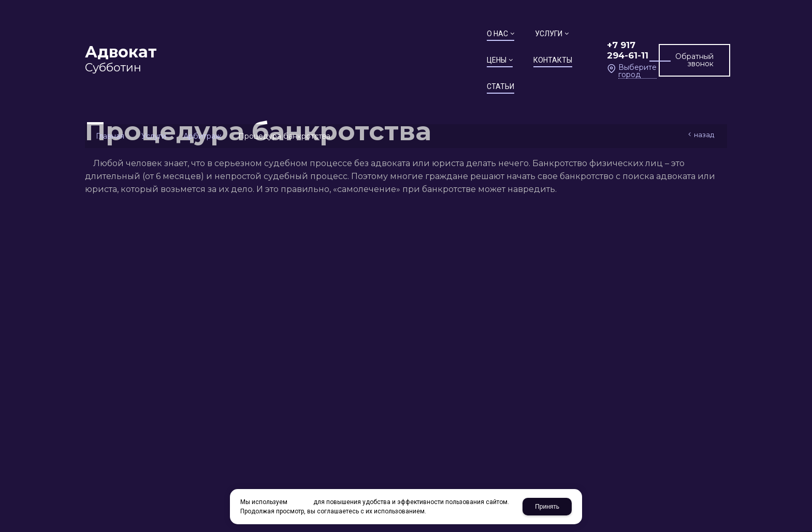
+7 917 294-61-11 (553, 29)
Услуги (154, 136)
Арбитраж (202, 136)
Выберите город (559, 43)
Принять (547, 507)
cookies (300, 502)
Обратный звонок (677, 36)
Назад (704, 135)
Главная (110, 136)
